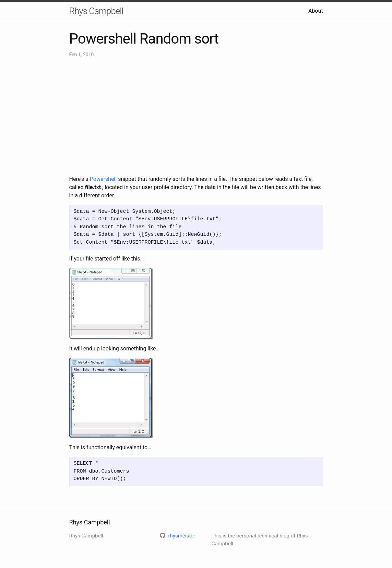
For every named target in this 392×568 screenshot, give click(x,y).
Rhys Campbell (96, 11)
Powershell (103, 179)
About (316, 11)
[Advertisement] (196, 117)
